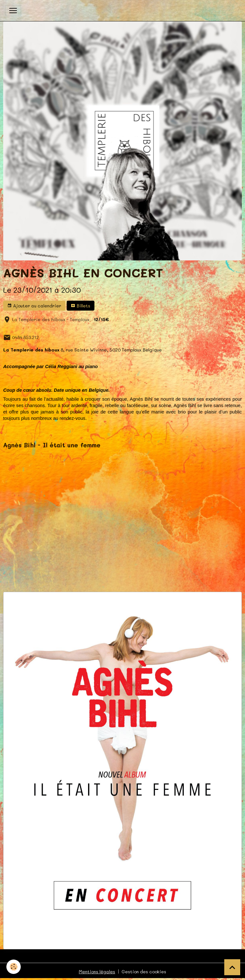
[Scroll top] (232, 967)
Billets (81, 306)
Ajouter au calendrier (34, 306)
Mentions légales (97, 972)
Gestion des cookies (144, 972)
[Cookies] (14, 967)
